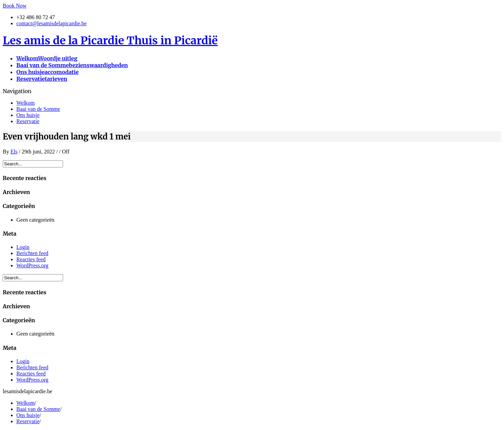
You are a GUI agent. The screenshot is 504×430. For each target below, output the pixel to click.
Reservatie (28, 121)
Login (23, 247)
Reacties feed (31, 259)
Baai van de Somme (38, 109)
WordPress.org (32, 265)
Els (14, 152)
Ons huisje (28, 115)
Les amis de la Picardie (110, 41)
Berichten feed (32, 253)
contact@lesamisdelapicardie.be (51, 23)
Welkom (26, 103)
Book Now (15, 6)
